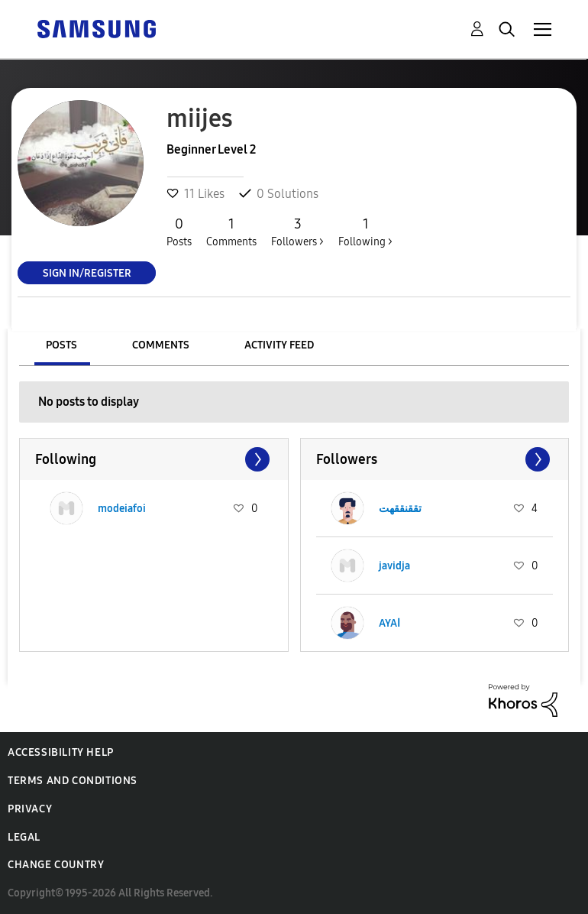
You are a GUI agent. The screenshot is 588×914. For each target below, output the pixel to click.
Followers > (297, 232)
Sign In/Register (87, 272)
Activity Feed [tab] (279, 345)
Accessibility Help (61, 752)
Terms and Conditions (73, 781)
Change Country (56, 865)
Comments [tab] (161, 345)
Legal (24, 837)
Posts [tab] (61, 345)
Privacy (30, 809)
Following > (365, 232)
